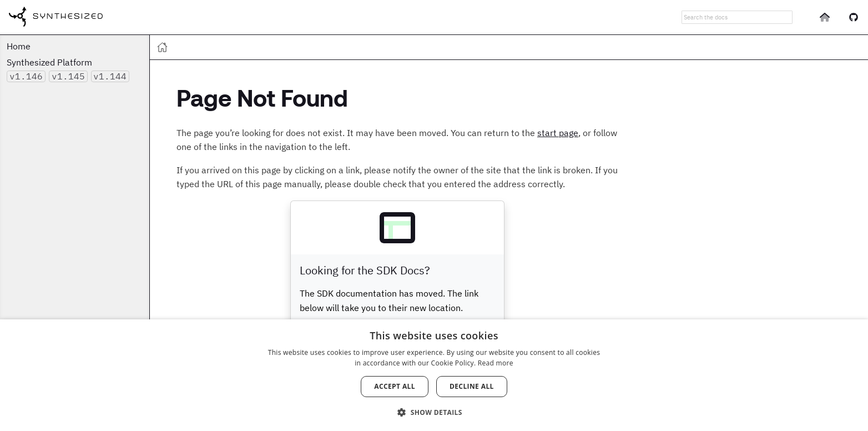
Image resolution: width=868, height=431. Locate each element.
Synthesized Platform (49, 62)
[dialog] (434, 375)
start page (558, 133)
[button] (434, 412)
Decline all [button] (472, 386)
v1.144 (110, 76)
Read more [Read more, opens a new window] (496, 363)
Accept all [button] (395, 386)
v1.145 (68, 76)
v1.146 (26, 76)
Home (19, 46)
